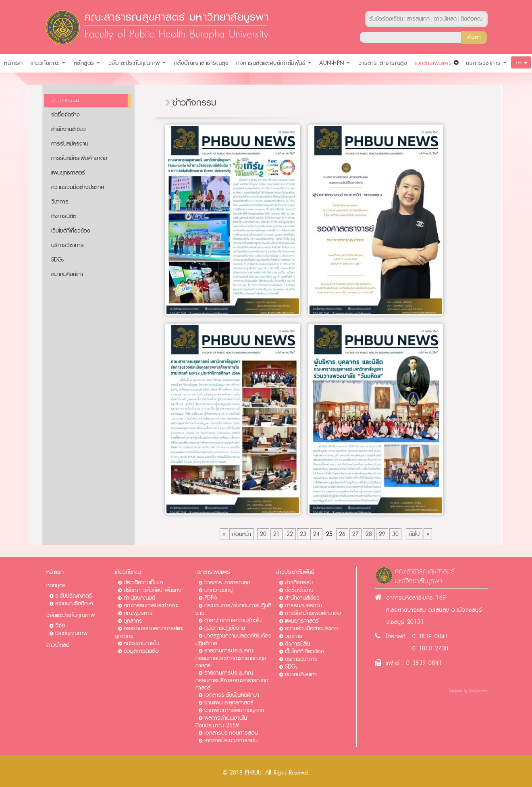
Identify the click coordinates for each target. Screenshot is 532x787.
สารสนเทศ (418, 19)
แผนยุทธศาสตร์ (68, 173)
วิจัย (60, 626)
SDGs (57, 260)
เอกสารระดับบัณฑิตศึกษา (232, 695)
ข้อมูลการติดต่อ (141, 651)
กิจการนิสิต (64, 216)
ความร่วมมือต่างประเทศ (78, 187)
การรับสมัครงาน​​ (70, 144)
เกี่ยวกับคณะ (128, 572)
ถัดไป (414, 534)
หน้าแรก (55, 572)
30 (395, 534)
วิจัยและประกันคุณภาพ (71, 615)
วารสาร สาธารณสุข (227, 582)
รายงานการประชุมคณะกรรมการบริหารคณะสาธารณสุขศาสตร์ (232, 680)
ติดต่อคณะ (472, 19)
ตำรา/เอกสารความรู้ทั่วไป (233, 620)
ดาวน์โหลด (58, 645)
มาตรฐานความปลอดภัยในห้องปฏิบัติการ (234, 640)
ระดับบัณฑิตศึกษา (74, 603)
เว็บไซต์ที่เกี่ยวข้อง (71, 231)
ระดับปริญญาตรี (74, 596)
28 (369, 534)
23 (303, 534)
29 (382, 534)
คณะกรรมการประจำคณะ (151, 605)
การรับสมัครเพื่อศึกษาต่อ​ (79, 158)
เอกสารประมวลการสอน (231, 740)
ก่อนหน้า (242, 534)
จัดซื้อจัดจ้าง (65, 115)
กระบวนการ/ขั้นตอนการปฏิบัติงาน (233, 609)
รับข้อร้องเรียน (386, 19)
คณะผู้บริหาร (138, 613)
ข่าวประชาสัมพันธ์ (295, 572)
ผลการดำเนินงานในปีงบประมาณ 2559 (221, 722)
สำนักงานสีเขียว (69, 129)
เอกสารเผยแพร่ (213, 572)
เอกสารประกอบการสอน (231, 733)
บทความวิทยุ (218, 590)
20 (263, 534)
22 (290, 534)
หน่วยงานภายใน (141, 643)
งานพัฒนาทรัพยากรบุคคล (234, 710)
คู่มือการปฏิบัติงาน (225, 628)
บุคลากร (133, 621)
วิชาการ (60, 202)
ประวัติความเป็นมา (143, 582)
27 (355, 534)
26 (342, 534)
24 (316, 534)
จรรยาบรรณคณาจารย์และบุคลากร (149, 632)
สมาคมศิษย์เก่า (67, 274)
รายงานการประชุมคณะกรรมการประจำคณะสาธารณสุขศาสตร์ (231, 658)
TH (518, 62)
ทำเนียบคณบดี (139, 598)
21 (276, 534)
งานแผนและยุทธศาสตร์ (229, 703)
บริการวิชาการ (68, 245)
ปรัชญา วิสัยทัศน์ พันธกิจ (153, 590)
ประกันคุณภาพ (71, 633)
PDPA (211, 598)
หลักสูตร (56, 585)
